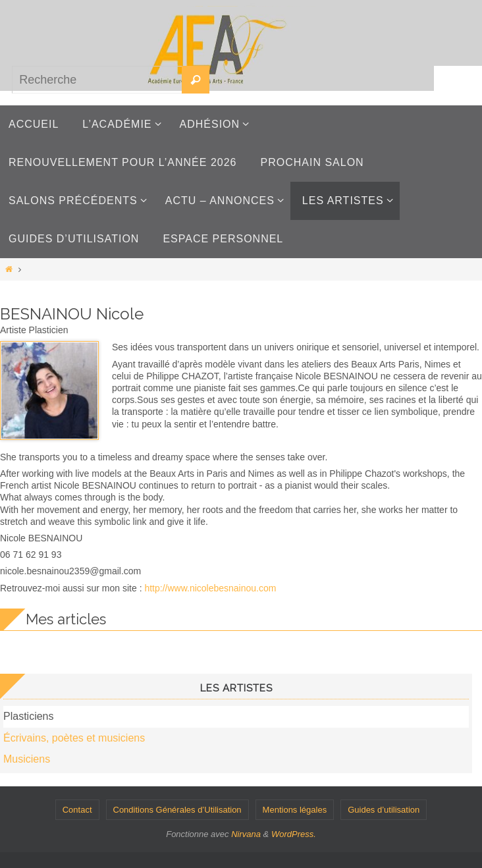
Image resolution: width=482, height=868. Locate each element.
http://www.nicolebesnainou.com (210, 588)
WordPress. (294, 834)
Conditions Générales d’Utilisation (177, 810)
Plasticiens (28, 716)
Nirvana (246, 834)
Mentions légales (295, 810)
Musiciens (27, 759)
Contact (77, 810)
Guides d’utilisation (384, 810)
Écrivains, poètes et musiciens (74, 738)
